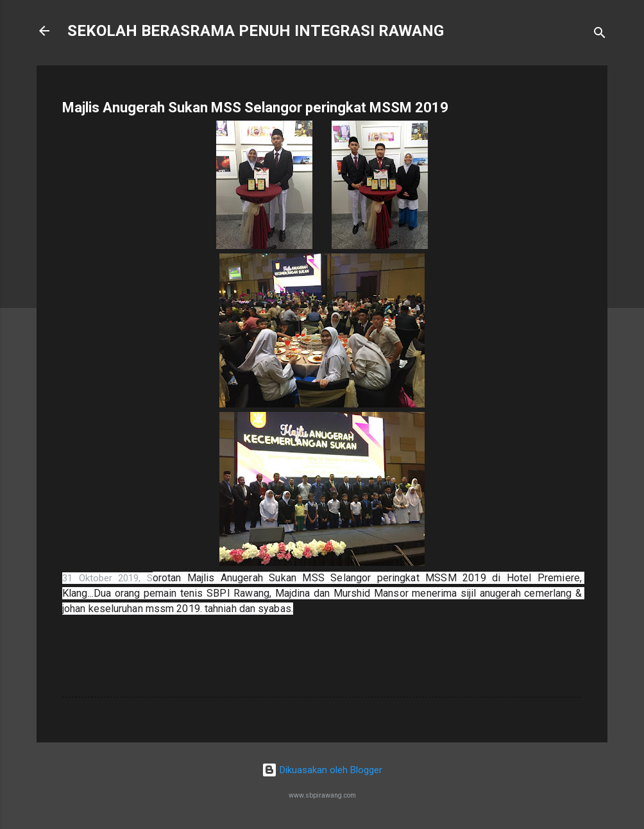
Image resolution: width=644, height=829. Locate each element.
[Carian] (600, 35)
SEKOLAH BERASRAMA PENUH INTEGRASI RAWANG (256, 31)
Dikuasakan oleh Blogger (322, 770)
